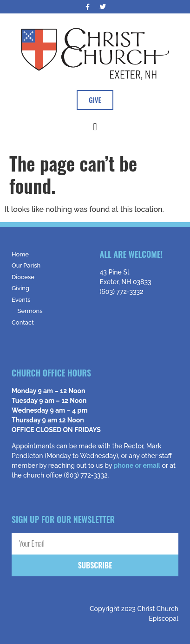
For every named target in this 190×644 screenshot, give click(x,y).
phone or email (137, 465)
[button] (95, 127)
